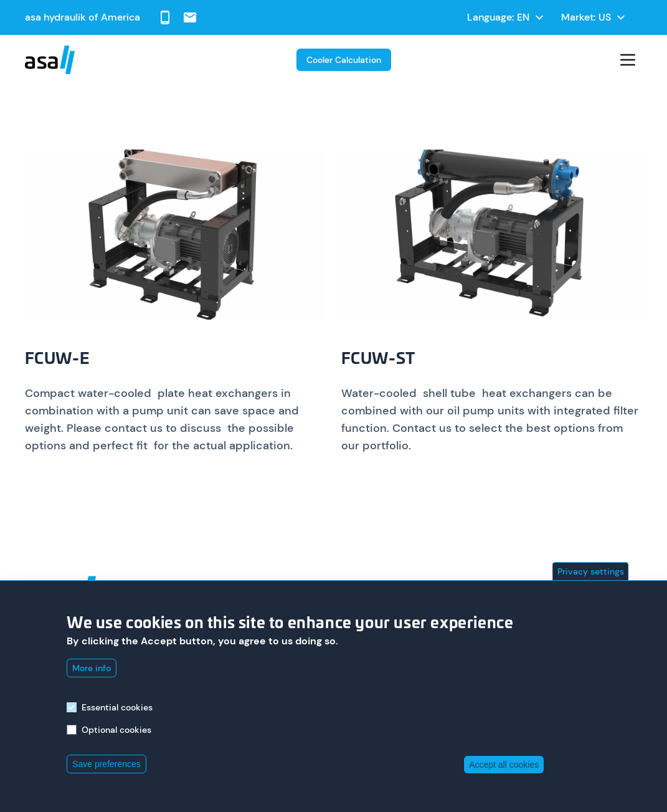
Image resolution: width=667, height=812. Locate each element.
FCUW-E (58, 360)
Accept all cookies (504, 765)
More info (92, 668)
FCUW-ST (378, 360)
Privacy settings (591, 571)
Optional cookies (116, 730)
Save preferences (106, 764)
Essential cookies (117, 707)
